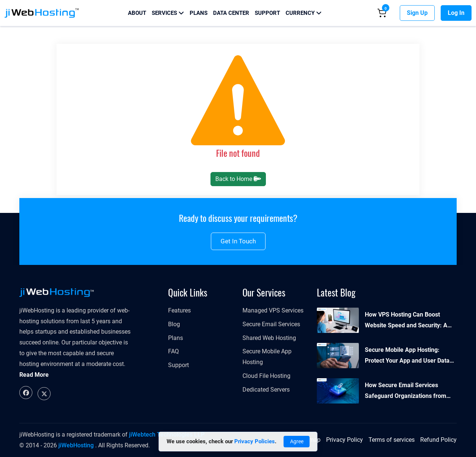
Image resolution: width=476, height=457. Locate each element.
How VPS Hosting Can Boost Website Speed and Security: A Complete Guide (406, 321)
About (137, 13)
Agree (297, 441)
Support (267, 13)
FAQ (173, 351)
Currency (304, 13)
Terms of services (392, 440)
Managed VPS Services (273, 310)
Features (179, 310)
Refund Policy (438, 440)
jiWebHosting (76, 445)
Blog (174, 324)
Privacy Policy (345, 440)
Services (168, 13)
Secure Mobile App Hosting (267, 357)
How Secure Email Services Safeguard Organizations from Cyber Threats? (406, 392)
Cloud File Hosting (266, 376)
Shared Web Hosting (269, 338)
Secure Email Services (271, 324)
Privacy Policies (255, 441)
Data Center (231, 13)
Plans (199, 13)
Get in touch (238, 241)
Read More (34, 375)
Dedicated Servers (266, 390)
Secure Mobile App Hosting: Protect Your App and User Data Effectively (407, 356)
